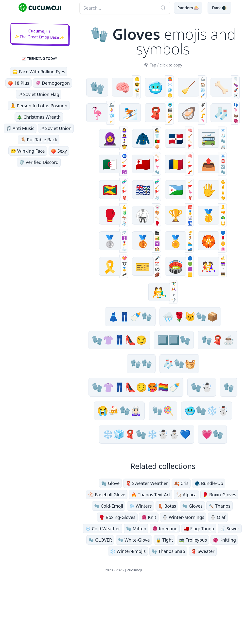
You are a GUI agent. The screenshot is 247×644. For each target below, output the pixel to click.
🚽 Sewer (230, 585)
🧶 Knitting (224, 596)
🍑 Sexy (59, 151)
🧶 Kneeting (165, 585)
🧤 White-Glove (134, 596)
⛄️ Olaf (218, 574)
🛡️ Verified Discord (39, 162)
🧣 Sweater (203, 608)
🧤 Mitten (136, 585)
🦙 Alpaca (186, 551)
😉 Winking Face (28, 151)
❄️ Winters (140, 563)
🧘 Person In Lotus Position (39, 106)
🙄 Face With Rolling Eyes (39, 72)
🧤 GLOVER (100, 596)
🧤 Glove (111, 540)
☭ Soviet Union (56, 128)
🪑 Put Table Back (39, 140)
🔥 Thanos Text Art (151, 551)
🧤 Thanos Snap (168, 608)
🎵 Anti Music (20, 128)
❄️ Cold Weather (103, 585)
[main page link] (40, 8)
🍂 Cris (181, 540)
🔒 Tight (164, 596)
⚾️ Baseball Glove (107, 551)
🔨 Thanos (220, 563)
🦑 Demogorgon (53, 83)
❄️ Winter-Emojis (128, 608)
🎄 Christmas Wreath (39, 117)
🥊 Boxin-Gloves (220, 551)
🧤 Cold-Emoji (108, 563)
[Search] (162, 8)
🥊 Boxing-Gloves (117, 574)
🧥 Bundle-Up (209, 540)
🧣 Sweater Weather (147, 540)
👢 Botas (167, 563)
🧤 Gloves (192, 563)
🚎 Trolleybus (193, 596)
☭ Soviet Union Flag (39, 94)
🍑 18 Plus (18, 83)
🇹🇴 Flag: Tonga (199, 585)
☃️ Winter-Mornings (183, 574)
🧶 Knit (149, 574)
